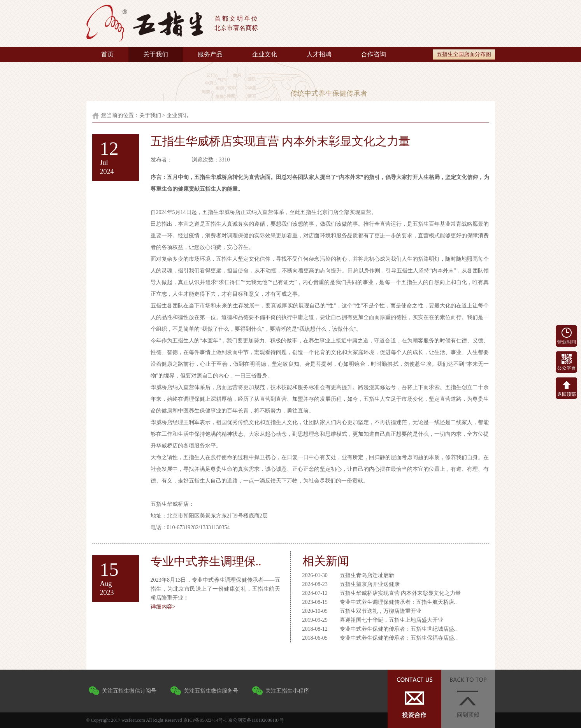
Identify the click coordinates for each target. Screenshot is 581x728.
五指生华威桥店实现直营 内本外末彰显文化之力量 (400, 593)
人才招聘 (319, 54)
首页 (107, 54)
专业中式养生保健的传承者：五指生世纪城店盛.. (398, 629)
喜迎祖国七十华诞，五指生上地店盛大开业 (391, 620)
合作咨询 (374, 54)
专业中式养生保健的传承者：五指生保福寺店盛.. (398, 638)
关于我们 (156, 54)
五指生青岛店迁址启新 (367, 575)
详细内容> (163, 607)
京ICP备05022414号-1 (205, 720)
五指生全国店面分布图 (464, 54)
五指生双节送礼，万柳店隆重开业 (381, 611)
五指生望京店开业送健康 (370, 584)
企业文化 (265, 54)
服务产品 (210, 54)
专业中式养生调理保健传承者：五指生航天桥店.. (398, 602)
